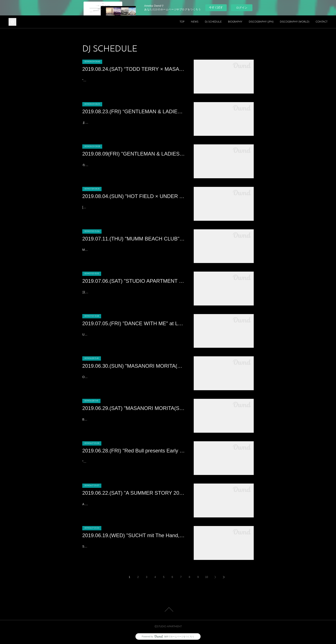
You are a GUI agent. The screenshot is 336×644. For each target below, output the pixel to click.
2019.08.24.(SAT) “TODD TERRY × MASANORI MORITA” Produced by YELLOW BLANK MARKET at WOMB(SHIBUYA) (134, 69)
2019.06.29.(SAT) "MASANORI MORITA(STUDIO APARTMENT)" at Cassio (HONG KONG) (134, 408)
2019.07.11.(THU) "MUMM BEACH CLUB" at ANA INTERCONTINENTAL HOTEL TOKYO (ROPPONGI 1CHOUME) (134, 239)
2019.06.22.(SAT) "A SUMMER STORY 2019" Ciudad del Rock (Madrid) (134, 493)
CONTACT (322, 22)
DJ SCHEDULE (213, 22)
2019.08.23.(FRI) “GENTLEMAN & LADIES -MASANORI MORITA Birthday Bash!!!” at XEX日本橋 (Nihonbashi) (134, 111)
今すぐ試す (216, 7)
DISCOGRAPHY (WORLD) (295, 22)
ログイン (242, 8)
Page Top (168, 609)
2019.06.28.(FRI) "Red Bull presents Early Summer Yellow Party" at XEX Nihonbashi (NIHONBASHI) (134, 451)
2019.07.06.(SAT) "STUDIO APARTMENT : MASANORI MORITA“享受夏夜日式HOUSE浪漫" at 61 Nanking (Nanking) (134, 281)
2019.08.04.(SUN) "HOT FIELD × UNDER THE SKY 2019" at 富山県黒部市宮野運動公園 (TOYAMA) (134, 196)
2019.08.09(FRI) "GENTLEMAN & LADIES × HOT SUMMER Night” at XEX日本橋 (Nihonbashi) (134, 154)
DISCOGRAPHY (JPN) (261, 22)
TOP (182, 22)
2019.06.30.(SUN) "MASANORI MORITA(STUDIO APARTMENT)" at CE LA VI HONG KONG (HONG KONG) (134, 366)
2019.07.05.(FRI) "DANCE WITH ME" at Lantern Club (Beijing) (134, 323)
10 (206, 577)
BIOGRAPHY (235, 22)
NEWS (195, 22)
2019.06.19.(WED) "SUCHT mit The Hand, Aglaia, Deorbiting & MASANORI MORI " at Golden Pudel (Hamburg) (134, 535)
